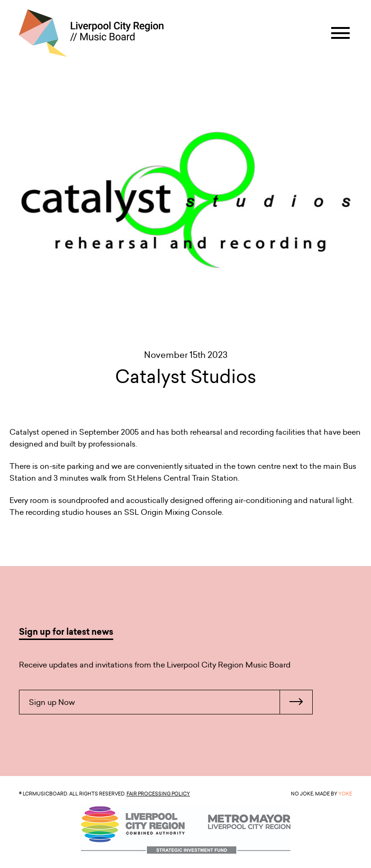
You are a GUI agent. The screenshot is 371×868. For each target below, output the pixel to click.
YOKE (345, 794)
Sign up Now (171, 702)
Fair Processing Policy (158, 794)
